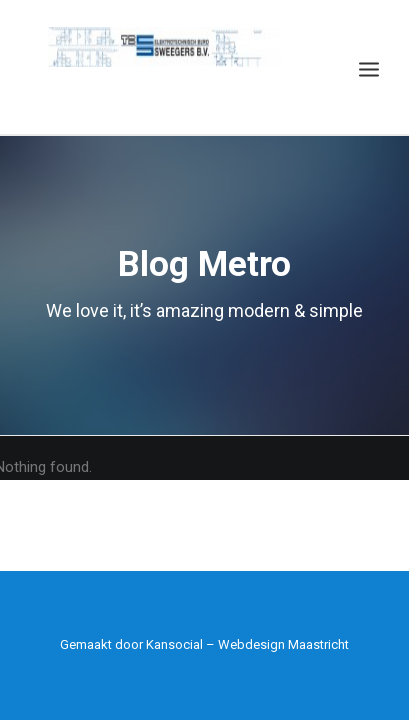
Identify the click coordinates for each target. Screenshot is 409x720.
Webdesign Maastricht (283, 644)
